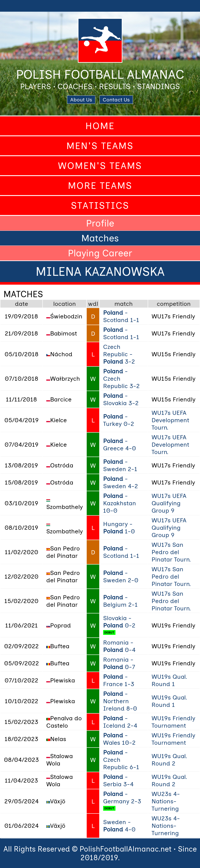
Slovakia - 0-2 (119, 622)
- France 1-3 (119, 680)
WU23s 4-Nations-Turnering (166, 801)
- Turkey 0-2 (119, 420)
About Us (81, 100)
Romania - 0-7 (119, 663)
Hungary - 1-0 (119, 528)
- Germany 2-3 (122, 797)
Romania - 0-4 (119, 646)
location (65, 304)
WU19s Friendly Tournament (173, 722)
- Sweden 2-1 (120, 465)
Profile (100, 223)
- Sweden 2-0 (121, 576)
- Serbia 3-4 (118, 780)
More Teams (100, 186)
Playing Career (100, 253)
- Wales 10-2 (119, 739)
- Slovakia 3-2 (121, 399)
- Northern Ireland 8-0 (120, 701)
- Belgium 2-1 (120, 601)
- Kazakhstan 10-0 (120, 503)
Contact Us (116, 100)
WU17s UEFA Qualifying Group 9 (169, 503)
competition (174, 304)
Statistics (100, 205)
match (124, 304)
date (22, 304)
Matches (100, 238)
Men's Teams (100, 146)
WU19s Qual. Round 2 (169, 760)
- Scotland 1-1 (121, 316)
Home (100, 126)
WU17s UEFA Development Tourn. (170, 420)
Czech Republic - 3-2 (119, 354)
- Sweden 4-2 (121, 482)
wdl (93, 304)
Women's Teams (100, 166)
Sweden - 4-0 (119, 826)
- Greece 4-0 (120, 444)
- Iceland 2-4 (120, 722)
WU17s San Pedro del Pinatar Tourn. (171, 552)
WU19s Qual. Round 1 (169, 680)
